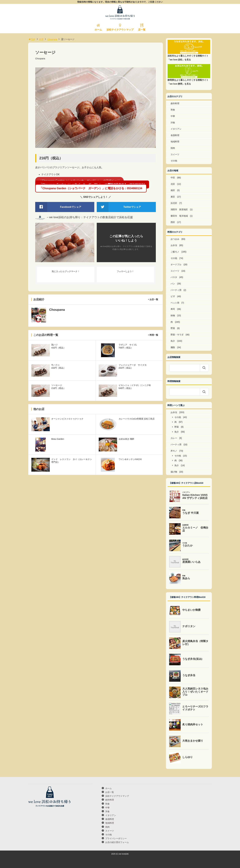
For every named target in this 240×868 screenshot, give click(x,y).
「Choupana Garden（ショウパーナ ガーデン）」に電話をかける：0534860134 (91, 188)
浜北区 (174, 203)
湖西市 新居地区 (179, 209)
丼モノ (174, 451)
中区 (173, 178)
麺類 (173, 347)
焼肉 (173, 148)
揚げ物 (174, 472)
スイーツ (175, 154)
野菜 (173, 328)
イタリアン (176, 129)
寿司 (173, 309)
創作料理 (175, 103)
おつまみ (175, 239)
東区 (173, 197)
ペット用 (175, 303)
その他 (174, 161)
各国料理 (175, 135)
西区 (173, 222)
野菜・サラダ (177, 335)
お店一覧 (154, 299)
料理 (41, 39)
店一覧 (142, 30)
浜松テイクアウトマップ (120, 30)
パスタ (174, 277)
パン (173, 284)
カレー (174, 438)
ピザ (173, 296)
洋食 (173, 123)
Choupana (52, 39)
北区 (173, 184)
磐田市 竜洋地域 (179, 216)
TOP (32, 39)
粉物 (173, 315)
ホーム (98, 30)
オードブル (176, 264)
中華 (173, 116)
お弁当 (174, 245)
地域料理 (175, 142)
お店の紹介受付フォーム (117, 842)
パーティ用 (176, 290)
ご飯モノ (175, 252)
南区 (173, 190)
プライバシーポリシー (116, 838)
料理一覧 (154, 335)
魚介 (173, 341)
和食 (173, 110)
